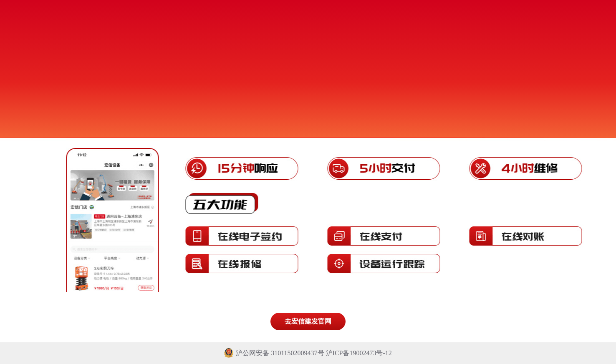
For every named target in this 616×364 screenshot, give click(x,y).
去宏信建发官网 (308, 321)
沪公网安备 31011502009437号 (275, 353)
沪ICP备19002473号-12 (359, 353)
